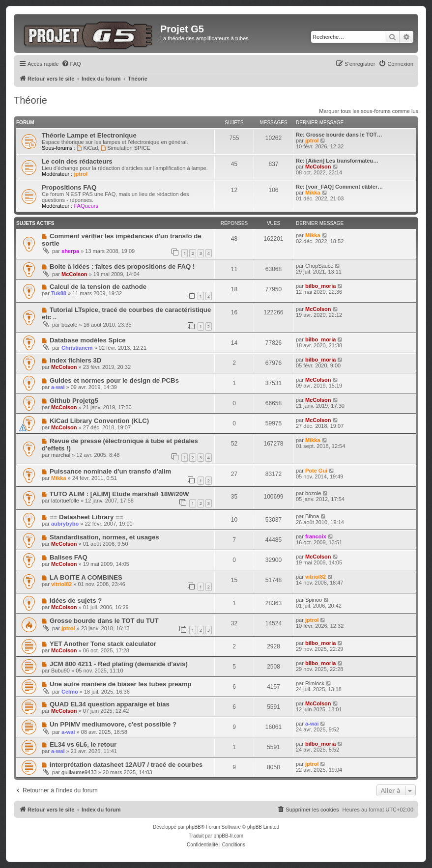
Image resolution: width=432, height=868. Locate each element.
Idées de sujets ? (76, 601)
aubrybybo (65, 524)
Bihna (312, 516)
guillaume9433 (79, 772)
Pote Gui (316, 471)
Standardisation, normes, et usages (104, 537)
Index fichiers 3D (76, 360)
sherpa (70, 251)
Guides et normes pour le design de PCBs (114, 380)
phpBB (194, 827)
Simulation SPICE (125, 148)
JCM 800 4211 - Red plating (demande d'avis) (119, 664)
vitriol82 (61, 584)
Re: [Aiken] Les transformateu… (337, 161)
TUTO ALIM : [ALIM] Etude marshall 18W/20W (119, 494)
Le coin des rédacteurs (77, 161)
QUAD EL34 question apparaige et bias (110, 704)
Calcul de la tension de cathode (98, 287)
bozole (69, 325)
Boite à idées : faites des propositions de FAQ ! (122, 266)
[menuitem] (71, 64)
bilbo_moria (320, 286)
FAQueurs (86, 206)
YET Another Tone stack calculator (103, 644)
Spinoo (314, 600)
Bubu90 (60, 671)
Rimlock (315, 683)
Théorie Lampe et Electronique (89, 135)
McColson (318, 167)
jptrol (312, 140)
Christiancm (77, 348)
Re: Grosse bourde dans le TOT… (339, 135)
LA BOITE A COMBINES (86, 577)
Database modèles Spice (88, 340)
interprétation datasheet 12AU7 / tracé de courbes (126, 765)
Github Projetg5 (74, 401)
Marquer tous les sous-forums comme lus (369, 111)
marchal (61, 455)
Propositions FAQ (69, 187)
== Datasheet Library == (86, 517)
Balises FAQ (69, 557)
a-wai (58, 387)
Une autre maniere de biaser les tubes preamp (121, 684)
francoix (316, 536)
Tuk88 (59, 293)
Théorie (30, 100)
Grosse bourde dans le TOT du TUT (104, 621)
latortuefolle (65, 501)
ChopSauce (319, 266)
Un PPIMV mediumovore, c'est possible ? (113, 724)
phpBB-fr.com (229, 836)
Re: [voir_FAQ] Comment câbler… (339, 187)
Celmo (70, 692)
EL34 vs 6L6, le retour (83, 744)
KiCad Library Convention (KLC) (99, 421)
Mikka (313, 193)
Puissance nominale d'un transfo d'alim (110, 471)
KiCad (88, 148)
